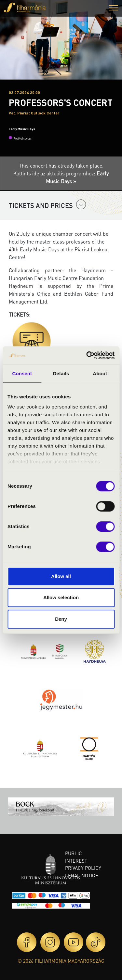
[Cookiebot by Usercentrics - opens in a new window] (87, 355)
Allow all (61, 576)
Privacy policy (83, 868)
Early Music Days (22, 129)
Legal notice (82, 875)
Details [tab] (61, 373)
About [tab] (100, 373)
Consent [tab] (22, 373)
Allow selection (61, 597)
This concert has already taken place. (61, 165)
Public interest (76, 857)
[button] (114, 9)
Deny (61, 619)
